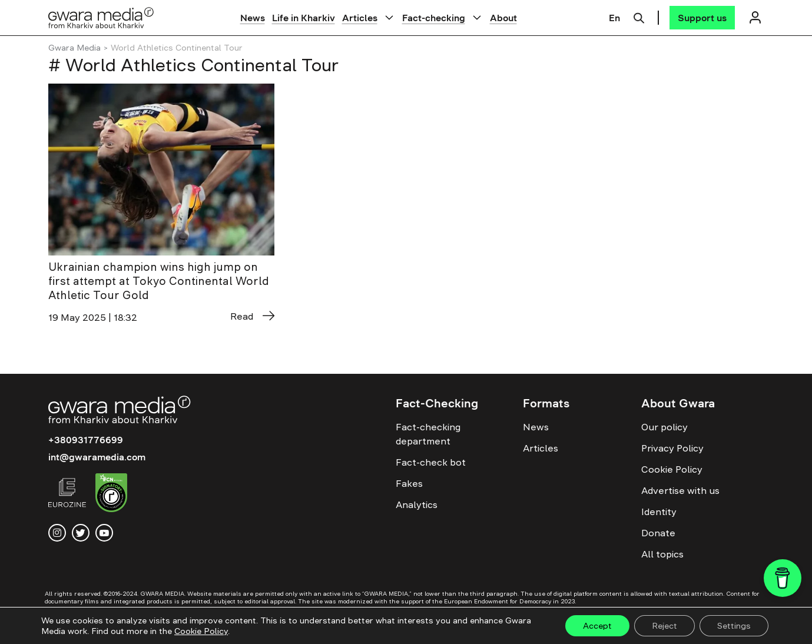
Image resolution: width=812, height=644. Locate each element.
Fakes (409, 483)
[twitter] (81, 533)
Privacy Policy (672, 448)
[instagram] (57, 533)
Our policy (664, 427)
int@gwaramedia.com (97, 457)
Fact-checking (434, 18)
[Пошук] (639, 16)
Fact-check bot (431, 462)
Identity (659, 512)
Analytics (417, 504)
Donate (658, 533)
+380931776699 (86, 440)
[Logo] (101, 17)
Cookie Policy (672, 469)
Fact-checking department (428, 434)
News (253, 18)
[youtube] (104, 533)
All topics (662, 554)
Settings (734, 626)
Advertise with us (680, 490)
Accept (597, 626)
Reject (664, 626)
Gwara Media (74, 48)
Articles (360, 18)
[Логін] (755, 17)
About (503, 18)
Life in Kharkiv (304, 18)
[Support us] (702, 18)
